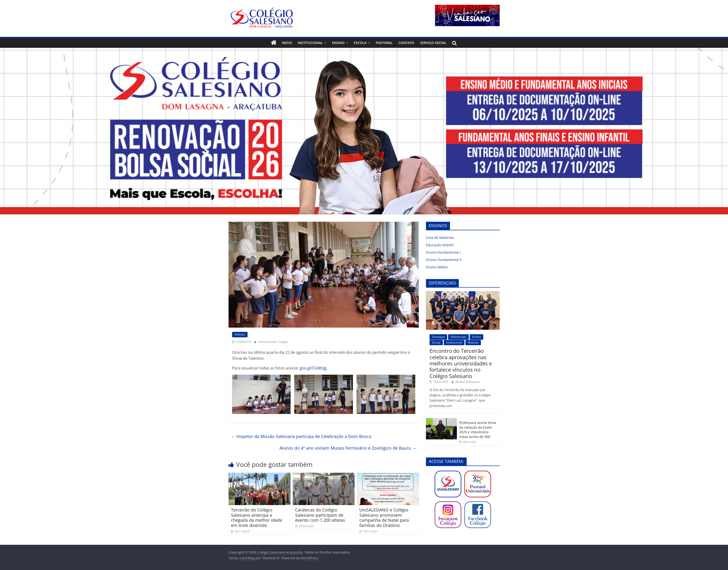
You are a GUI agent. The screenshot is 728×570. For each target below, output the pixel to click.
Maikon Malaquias (468, 382)
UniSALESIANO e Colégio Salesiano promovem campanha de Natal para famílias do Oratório (384, 518)
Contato (406, 43)
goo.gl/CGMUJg (313, 368)
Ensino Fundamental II (444, 260)
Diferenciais (458, 337)
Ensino (338, 43)
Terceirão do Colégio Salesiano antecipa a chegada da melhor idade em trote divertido (257, 518)
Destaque (438, 337)
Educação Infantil (440, 245)
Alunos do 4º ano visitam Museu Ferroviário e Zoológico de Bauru (348, 448)
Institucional (310, 43)
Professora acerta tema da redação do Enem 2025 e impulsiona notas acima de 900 (478, 430)
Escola (360, 43)
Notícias (240, 334)
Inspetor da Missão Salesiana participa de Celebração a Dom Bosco (301, 436)
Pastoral (384, 43)
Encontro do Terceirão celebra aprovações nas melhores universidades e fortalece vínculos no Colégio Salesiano (461, 363)
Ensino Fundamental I (443, 252)
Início (287, 43)
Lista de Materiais (440, 238)
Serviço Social (433, 43)
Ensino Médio (437, 267)
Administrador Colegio (273, 342)
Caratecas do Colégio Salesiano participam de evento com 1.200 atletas (320, 515)
